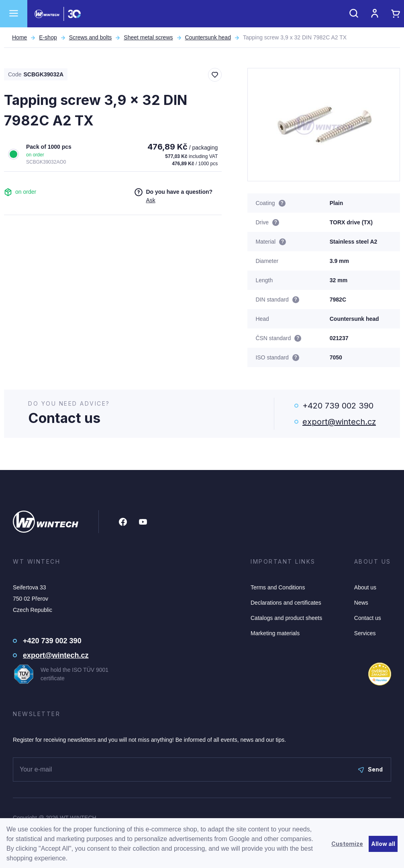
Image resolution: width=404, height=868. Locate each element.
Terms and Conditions (278, 587)
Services (365, 633)
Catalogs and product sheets (286, 618)
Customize (347, 844)
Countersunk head (208, 37)
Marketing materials (275, 633)
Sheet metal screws (148, 37)
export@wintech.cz (339, 422)
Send (370, 769)
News (361, 603)
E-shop (48, 37)
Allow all (383, 844)
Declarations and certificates (286, 603)
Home (19, 37)
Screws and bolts (91, 37)
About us (365, 587)
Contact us (368, 618)
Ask (150, 200)
